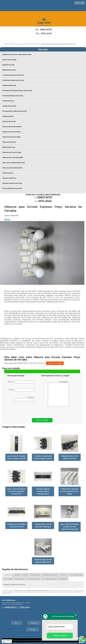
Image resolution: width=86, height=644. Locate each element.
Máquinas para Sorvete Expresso (13, 157)
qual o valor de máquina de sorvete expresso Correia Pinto (16, 491)
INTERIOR (64, 575)
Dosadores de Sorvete (9, 85)
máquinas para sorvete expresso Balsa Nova (43, 561)
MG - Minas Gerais (76, 575)
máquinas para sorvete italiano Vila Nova (70, 457)
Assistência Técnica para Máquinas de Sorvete (17, 54)
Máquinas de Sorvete (9, 121)
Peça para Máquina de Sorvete (12, 183)
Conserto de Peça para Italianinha (13, 75)
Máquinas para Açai (9, 147)
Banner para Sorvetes (9, 60)
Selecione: (8, 575)
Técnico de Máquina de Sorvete (12, 188)
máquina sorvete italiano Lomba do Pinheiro (16, 525)
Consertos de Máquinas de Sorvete (13, 80)
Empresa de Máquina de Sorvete (13, 96)
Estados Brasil (35, 575)
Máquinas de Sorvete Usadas (12, 137)
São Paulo (63, 579)
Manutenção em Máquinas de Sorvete (15, 111)
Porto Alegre (20, 579)
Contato (32, 629)
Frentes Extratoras (8, 101)
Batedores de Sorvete (9, 70)
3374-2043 (46, 34)
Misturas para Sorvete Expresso (12, 168)
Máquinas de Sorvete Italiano (12, 132)
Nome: (21, 382)
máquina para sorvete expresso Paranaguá (43, 525)
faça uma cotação (55, 363)
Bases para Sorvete (9, 65)
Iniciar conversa (60, 635)
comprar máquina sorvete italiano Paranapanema (43, 491)
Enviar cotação (42, 420)
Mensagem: (58, 394)
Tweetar (7, 220)
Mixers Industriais (8, 173)
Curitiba (25, 575)
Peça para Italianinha (9, 178)
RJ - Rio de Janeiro (33, 579)
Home (17, 623)
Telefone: (25, 399)
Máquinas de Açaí (8, 116)
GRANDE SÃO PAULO (50, 575)
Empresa (34, 623)
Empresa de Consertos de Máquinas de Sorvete (17, 91)
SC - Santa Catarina (49, 579)
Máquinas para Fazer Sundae (12, 152)
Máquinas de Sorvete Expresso (12, 127)
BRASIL (17, 575)
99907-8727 (46, 30)
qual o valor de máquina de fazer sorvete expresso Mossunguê (70, 527)
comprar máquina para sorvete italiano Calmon (43, 457)
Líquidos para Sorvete (9, 106)
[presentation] (21, 409)
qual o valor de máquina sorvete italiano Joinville (16, 457)
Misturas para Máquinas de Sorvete (14, 163)
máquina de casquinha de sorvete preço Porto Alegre (70, 491)
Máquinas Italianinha (9, 142)
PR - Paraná (9, 579)
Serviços (43, 49)
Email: (22, 390)
